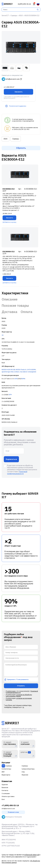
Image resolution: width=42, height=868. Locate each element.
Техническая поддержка (16, 106)
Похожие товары (15, 305)
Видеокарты (6, 775)
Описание (10, 299)
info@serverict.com (8, 809)
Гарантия (5, 785)
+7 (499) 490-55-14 (10, 806)
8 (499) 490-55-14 (24, 4)
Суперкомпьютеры (28, 769)
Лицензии (25, 775)
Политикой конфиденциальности (17, 473)
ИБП (3, 772)
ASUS (5, 139)
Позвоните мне (13, 812)
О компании (6, 793)
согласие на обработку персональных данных (19, 695)
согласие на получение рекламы (19, 699)
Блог (3, 799)
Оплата (26, 312)
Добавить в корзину (9, 222)
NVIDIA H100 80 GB (8, 370)
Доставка (10, 312)
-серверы (7, 766)
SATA (16, 379)
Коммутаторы (6, 769)
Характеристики (15, 293)
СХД (23, 772)
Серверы (16, 139)
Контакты (5, 790)
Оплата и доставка (8, 796)
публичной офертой (32, 855)
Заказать (19, 92)
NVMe (23, 379)
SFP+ (10, 395)
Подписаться (11, 459)
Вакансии (5, 787)
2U (3, 335)
